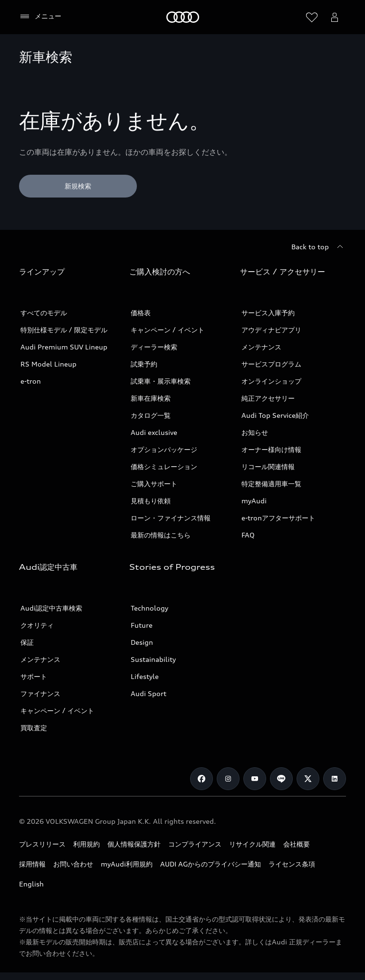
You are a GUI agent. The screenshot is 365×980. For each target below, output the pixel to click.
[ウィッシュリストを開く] (312, 17)
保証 (27, 642)
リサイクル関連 (252, 844)
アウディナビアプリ (271, 330)
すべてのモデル (44, 313)
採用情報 (32, 864)
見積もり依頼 (151, 501)
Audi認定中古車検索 (51, 608)
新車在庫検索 (151, 398)
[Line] (281, 779)
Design (142, 642)
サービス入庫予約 (268, 313)
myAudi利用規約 (127, 864)
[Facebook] (202, 779)
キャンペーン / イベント (168, 330)
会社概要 (297, 844)
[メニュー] (40, 17)
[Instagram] (228, 779)
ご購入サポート (154, 484)
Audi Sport (149, 693)
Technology (149, 608)
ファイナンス (40, 693)
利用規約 (86, 844)
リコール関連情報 (268, 466)
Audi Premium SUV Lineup (64, 347)
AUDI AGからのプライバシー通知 (211, 864)
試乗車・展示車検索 (161, 381)
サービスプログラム (271, 364)
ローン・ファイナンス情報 (171, 518)
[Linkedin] (335, 779)
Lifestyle (145, 676)
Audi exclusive (154, 432)
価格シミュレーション (164, 466)
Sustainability (153, 659)
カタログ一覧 (151, 415)
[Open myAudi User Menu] (335, 17)
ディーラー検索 (154, 347)
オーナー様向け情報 (271, 449)
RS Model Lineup (48, 364)
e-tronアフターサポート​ (278, 518)
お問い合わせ (73, 864)
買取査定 (34, 728)
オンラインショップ (271, 381)
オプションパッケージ (164, 449)
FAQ (248, 535)
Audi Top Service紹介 (275, 415)
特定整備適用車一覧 (271, 484)
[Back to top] (319, 247)
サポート (34, 676)
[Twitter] (308, 779)
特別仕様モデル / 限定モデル (64, 330)
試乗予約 (144, 364)
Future (142, 625)
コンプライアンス (195, 844)
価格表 (141, 313)
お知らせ (255, 432)
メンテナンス (261, 347)
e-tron (31, 381)
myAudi (254, 501)
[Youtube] (255, 779)
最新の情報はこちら (161, 535)
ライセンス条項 (292, 864)
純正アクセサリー (268, 398)
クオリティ (37, 625)
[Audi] (183, 17)
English (31, 884)
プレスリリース (42, 844)
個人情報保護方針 (134, 844)
